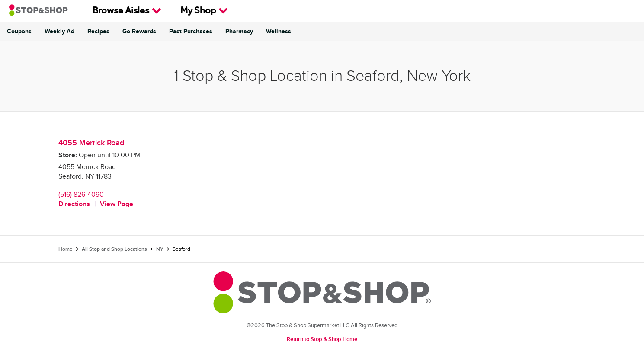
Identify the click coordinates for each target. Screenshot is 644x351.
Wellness (279, 32)
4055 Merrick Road (91, 143)
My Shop (204, 11)
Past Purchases (191, 32)
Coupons (19, 32)
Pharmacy (239, 32)
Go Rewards (139, 32)
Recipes (98, 32)
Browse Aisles (127, 11)
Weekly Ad (59, 32)
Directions (74, 204)
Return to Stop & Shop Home (322, 339)
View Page (117, 204)
